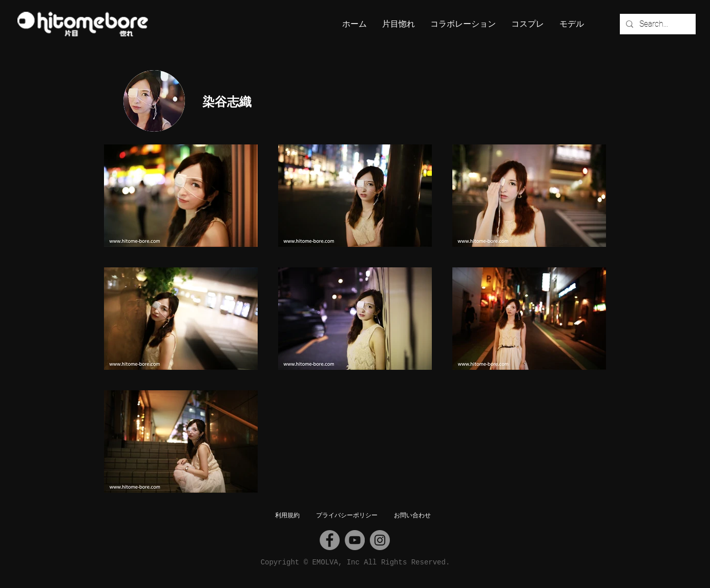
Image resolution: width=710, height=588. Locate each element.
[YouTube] (355, 540)
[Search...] (657, 24)
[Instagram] (380, 540)
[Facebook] (330, 540)
